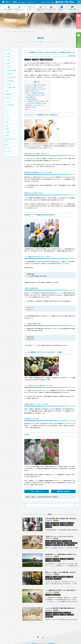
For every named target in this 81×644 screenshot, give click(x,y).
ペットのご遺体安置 (10, 77)
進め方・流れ (9, 98)
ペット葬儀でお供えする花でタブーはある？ (35, 95)
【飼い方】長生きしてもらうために (11, 140)
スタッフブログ (8, 152)
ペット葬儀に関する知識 (10, 70)
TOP (4, 31)
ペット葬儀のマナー (10, 74)
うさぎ (7, 115)
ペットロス (8, 101)
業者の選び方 (9, 95)
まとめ (27, 109)
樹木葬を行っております (31, 107)
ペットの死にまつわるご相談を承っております (36, 103)
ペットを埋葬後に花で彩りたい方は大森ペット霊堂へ (37, 101)
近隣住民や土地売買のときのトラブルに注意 (35, 89)
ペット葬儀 (7, 53)
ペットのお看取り (10, 81)
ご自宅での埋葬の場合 (30, 97)
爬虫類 (7, 129)
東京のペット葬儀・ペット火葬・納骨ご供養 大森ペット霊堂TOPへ (42, 497)
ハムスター (8, 119)
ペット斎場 (7, 67)
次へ (75, 505)
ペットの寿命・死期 (10, 88)
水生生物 (8, 132)
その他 (7, 136)
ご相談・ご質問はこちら (37, 491)
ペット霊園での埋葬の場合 (31, 99)
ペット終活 (8, 84)
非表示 (38, 82)
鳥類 (7, 122)
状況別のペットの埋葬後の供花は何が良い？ (35, 93)
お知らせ (6, 145)
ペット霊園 (7, 57)
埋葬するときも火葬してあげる (32, 91)
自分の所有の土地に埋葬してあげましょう (35, 87)
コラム (6, 155)
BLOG (8, 31)
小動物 (7, 125)
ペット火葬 (7, 60)
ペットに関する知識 (9, 105)
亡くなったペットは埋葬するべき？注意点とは (36, 85)
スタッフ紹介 (7, 148)
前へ (25, 505)
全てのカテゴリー (8, 50)
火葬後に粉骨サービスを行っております (34, 105)
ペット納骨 (7, 64)
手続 (7, 91)
